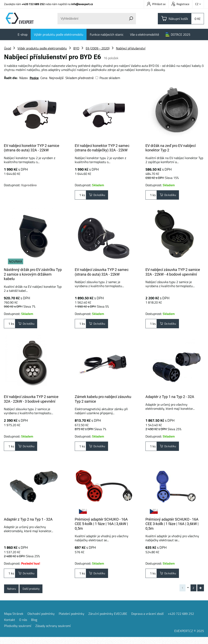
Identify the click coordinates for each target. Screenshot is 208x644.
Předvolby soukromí (18, 633)
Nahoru (13, 594)
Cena (44, 78)
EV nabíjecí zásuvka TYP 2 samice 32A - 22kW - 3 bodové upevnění (31, 401)
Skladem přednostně (80, 78)
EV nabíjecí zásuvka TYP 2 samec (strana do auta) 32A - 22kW (102, 272)
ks (80, 196)
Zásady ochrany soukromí (53, 633)
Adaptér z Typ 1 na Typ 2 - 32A (170, 398)
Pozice (34, 78)
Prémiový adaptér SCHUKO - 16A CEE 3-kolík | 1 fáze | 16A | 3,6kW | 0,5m (172, 527)
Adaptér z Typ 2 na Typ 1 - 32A (28, 523)
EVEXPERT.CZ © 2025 (189, 638)
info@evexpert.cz (82, 4)
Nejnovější (56, 78)
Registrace (180, 4)
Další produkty (36, 594)
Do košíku (99, 196)
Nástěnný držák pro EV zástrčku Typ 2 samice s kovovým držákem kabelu (33, 274)
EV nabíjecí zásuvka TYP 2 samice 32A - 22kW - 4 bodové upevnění (173, 272)
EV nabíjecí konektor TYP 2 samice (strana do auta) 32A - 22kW (32, 148)
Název (24, 78)
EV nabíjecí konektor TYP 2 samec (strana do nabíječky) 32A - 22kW (102, 148)
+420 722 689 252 (33, 4)
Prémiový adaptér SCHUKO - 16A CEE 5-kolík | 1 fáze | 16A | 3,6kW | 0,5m (101, 527)
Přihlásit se (156, 4)
